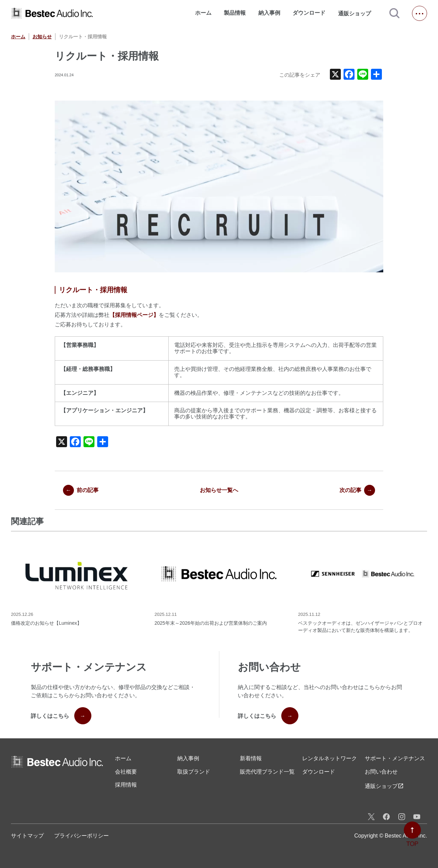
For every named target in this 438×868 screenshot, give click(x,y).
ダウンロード (309, 13)
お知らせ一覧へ (219, 490)
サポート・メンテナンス (395, 758)
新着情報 (251, 758)
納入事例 (269, 13)
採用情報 (126, 785)
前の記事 (81, 490)
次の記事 (357, 490)
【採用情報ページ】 (134, 315)
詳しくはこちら (61, 716)
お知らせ (42, 37)
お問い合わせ (381, 772)
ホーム (203, 13)
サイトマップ (27, 836)
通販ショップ (358, 13)
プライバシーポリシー (81, 836)
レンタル (330, 759)
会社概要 (126, 772)
